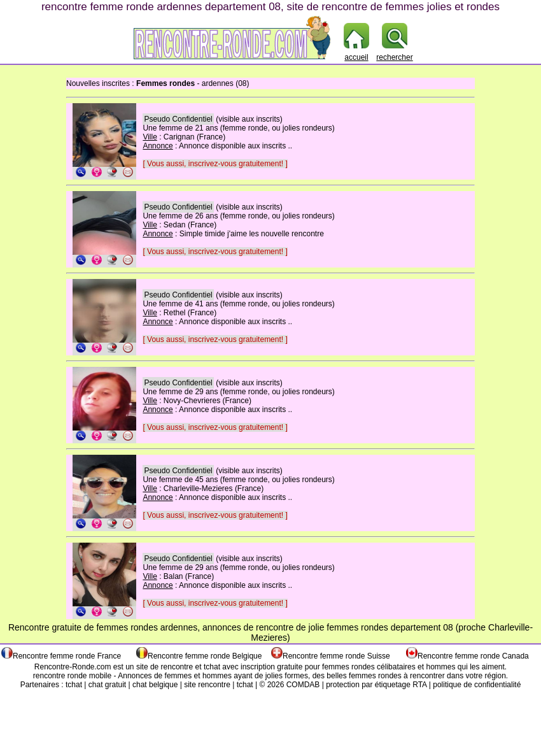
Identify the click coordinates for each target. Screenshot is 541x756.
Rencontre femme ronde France (67, 656)
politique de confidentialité (477, 685)
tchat (212, 667)
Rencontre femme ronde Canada (473, 656)
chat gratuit (107, 685)
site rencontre (207, 685)
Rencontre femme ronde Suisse (336, 656)
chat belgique (155, 685)
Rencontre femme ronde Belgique (205, 656)
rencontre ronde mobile (72, 676)
